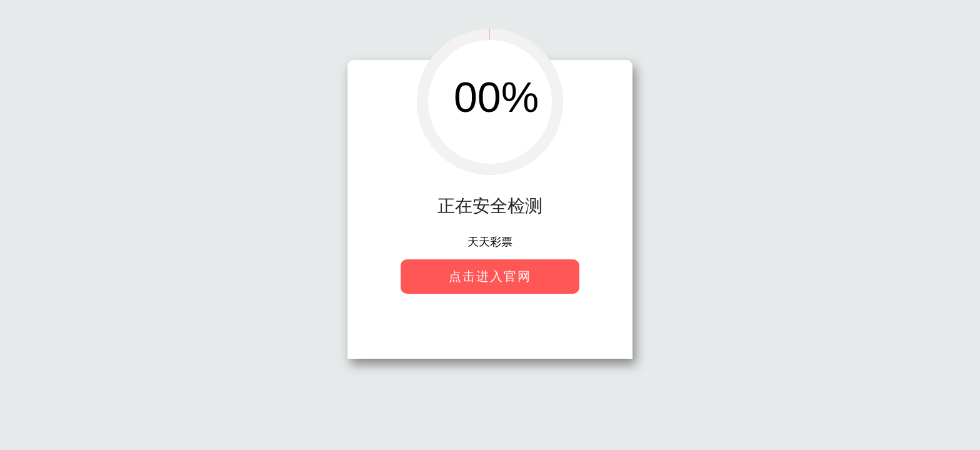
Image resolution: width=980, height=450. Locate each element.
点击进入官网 (490, 276)
